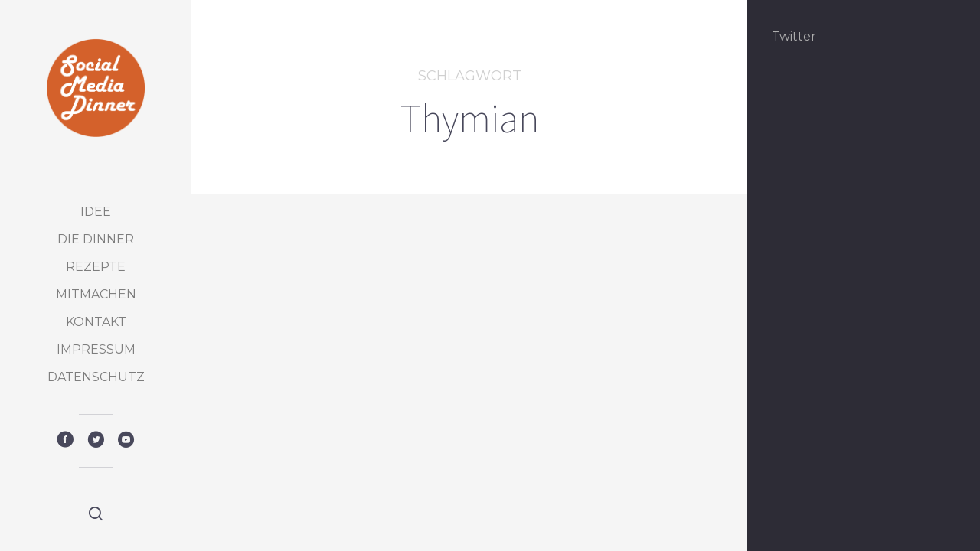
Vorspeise (375, 394)
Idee (96, 212)
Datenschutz (96, 377)
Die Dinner (96, 239)
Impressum (96, 349)
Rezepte (96, 267)
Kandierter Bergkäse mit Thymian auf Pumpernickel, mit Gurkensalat (332, 464)
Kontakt (96, 322)
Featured (281, 394)
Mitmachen (96, 294)
